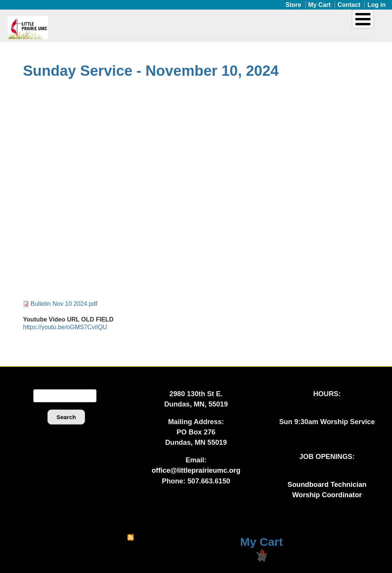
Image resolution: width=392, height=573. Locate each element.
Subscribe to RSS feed (131, 537)
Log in (377, 5)
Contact (349, 5)
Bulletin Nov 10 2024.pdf (64, 304)
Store (293, 5)
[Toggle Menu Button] (363, 19)
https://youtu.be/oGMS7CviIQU (65, 327)
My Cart (319, 5)
